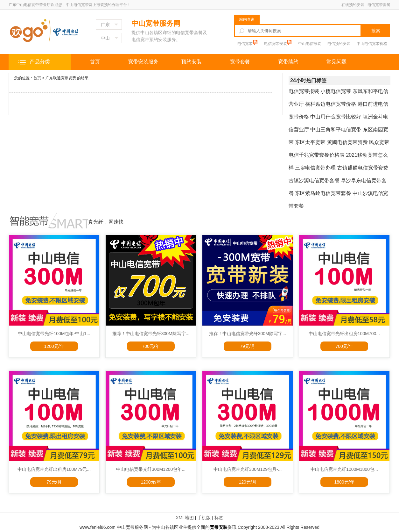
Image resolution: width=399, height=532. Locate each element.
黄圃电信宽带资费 (347, 142)
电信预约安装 (339, 44)
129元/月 (247, 482)
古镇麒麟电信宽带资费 (363, 168)
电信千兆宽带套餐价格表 (317, 155)
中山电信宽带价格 (372, 44)
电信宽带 (245, 44)
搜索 (376, 31)
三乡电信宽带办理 (315, 168)
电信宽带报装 (304, 91)
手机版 (204, 518)
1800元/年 (344, 482)
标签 (219, 518)
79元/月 (247, 346)
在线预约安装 (353, 5)
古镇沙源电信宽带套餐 (314, 180)
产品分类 (40, 62)
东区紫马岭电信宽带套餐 (323, 193)
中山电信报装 (310, 44)
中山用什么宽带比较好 (336, 117)
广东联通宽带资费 (61, 78)
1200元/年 (54, 346)
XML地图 (185, 518)
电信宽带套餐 (379, 5)
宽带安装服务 (143, 62)
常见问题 (337, 62)
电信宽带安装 (276, 44)
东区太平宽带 (310, 142)
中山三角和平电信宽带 (336, 129)
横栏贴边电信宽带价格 (331, 104)
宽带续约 (288, 62)
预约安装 (192, 62)
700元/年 (151, 346)
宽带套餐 (240, 62)
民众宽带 (379, 142)
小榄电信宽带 (336, 91)
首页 (95, 62)
